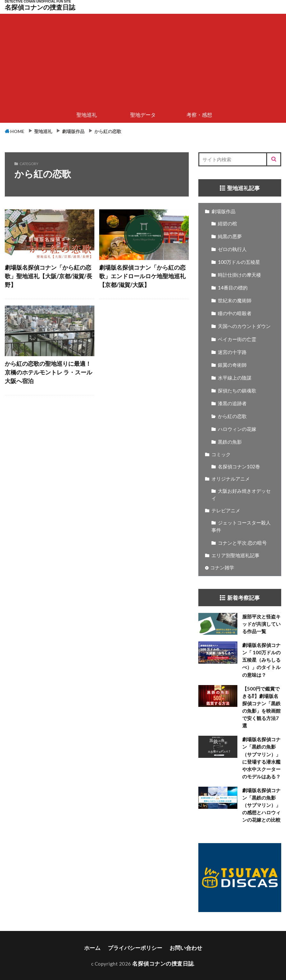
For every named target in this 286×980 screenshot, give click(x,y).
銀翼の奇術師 (232, 365)
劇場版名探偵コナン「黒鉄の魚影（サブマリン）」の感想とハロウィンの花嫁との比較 (261, 805)
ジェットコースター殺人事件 (241, 527)
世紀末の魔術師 (235, 301)
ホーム (97, 948)
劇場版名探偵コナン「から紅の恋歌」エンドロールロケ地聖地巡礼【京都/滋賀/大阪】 (142, 276)
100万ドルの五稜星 (239, 262)
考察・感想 (199, 115)
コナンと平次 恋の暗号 (242, 543)
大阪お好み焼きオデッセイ (241, 495)
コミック (221, 455)
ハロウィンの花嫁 (237, 429)
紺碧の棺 (227, 224)
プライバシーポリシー (136, 948)
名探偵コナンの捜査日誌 (40, 7)
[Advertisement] (143, 59)
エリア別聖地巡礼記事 (235, 556)
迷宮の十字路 (232, 352)
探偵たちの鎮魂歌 (237, 391)
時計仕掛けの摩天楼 (239, 275)
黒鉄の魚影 (230, 442)
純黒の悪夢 (230, 237)
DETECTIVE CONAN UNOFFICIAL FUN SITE (38, 2)
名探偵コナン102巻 (239, 467)
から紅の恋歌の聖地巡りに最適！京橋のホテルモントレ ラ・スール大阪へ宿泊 (48, 371)
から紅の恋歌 (128, 131)
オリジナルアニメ (231, 479)
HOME (20, 131)
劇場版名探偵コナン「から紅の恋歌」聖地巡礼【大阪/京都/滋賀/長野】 (48, 276)
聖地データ (143, 115)
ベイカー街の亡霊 (237, 339)
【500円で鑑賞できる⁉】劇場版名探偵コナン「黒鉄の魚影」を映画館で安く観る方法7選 (261, 708)
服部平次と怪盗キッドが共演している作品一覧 (261, 624)
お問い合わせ (182, 948)
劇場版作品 (86, 131)
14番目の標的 (233, 288)
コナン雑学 (222, 568)
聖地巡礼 (87, 115)
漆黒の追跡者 (232, 404)
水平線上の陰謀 (235, 378)
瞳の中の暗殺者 (235, 314)
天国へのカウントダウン (244, 326)
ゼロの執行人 (232, 249)
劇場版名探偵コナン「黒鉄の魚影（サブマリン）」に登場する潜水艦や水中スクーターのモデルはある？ (261, 758)
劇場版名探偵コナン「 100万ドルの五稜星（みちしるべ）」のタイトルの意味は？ (261, 660)
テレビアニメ (226, 511)
